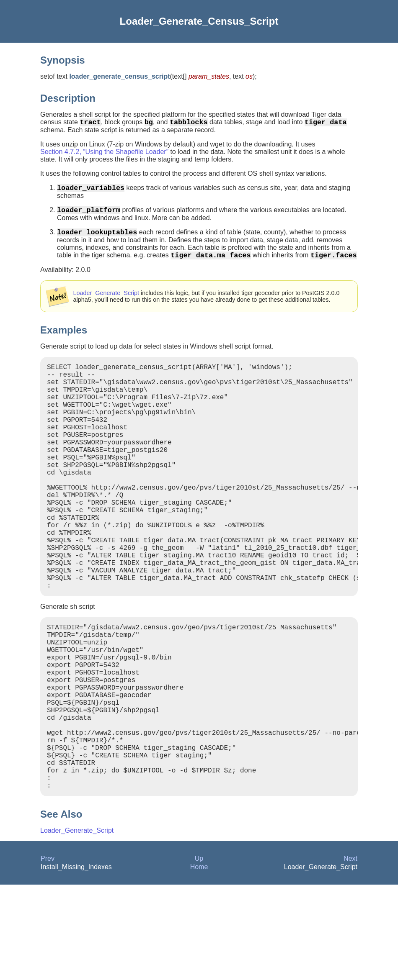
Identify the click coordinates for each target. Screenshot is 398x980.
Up (199, 954)
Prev (48, 954)
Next (350, 954)
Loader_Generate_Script (106, 301)
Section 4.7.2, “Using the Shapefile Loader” (104, 153)
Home (199, 962)
